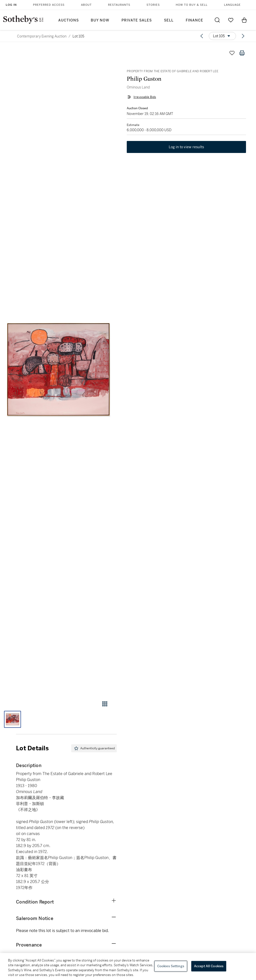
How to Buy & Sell (192, 5)
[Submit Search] (217, 20)
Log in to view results (186, 147)
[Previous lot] (202, 36)
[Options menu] (222, 36)
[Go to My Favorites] (231, 20)
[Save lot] (232, 53)
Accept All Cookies (209, 966)
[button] (58, 369)
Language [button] (232, 5)
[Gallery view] (105, 704)
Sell (169, 20)
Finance (194, 20)
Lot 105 (78, 36)
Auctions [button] (68, 20)
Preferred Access (49, 5)
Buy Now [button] (100, 20)
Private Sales (137, 20)
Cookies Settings (171, 966)
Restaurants (119, 5)
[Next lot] (243, 36)
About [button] (86, 5)
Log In (11, 5)
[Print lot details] (242, 53)
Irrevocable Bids (145, 97)
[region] (128, 967)
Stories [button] (153, 5)
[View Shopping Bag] (244, 20)
